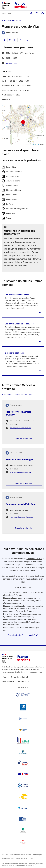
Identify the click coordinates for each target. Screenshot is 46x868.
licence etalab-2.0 (29, 865)
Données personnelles (8, 859)
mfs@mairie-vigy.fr (13, 63)
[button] (23, 122)
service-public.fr (20, 677)
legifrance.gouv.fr (8, 681)
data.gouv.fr (23, 681)
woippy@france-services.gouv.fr (20, 472)
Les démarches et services (17, 295)
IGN (39, 144)
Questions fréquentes (15, 353)
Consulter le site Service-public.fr (21, 635)
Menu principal (43, 3)
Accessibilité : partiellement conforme (20, 855)
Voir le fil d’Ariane (7, 13)
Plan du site (5, 855)
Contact (31, 859)
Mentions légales (37, 855)
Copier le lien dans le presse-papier (27, 40)
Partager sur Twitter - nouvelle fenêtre (10, 40)
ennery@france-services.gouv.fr (20, 428)
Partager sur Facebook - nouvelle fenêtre (4, 40)
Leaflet (34, 144)
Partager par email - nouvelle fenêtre (21, 40)
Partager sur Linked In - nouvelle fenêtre (15, 40)
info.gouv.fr (6, 677)
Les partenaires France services (19, 324)
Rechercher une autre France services (18, 395)
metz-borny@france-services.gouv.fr (22, 517)
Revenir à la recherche (12, 20)
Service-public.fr (33, 559)
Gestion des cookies (22, 859)
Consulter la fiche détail (24, 439)
